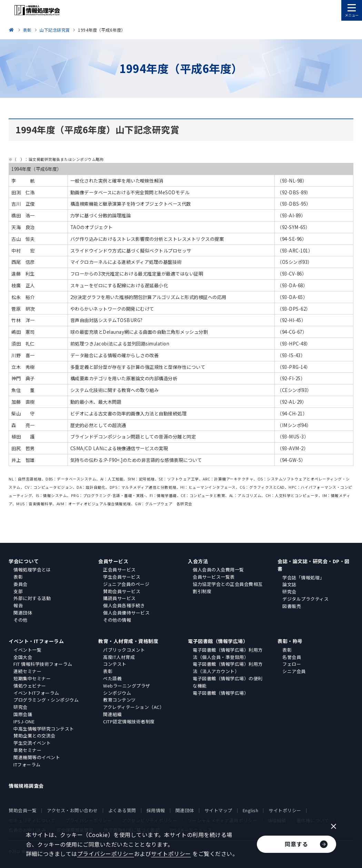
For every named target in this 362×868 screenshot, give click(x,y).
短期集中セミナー (32, 678)
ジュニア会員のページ (126, 584)
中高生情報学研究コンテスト (44, 729)
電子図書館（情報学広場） (218, 641)
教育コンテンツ (119, 700)
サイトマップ (218, 810)
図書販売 (292, 606)
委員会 (21, 584)
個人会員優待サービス (126, 613)
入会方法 (198, 561)
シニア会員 (294, 671)
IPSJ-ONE (24, 721)
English (251, 810)
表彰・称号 (290, 641)
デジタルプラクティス (305, 599)
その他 (21, 620)
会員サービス (113, 561)
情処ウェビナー (30, 686)
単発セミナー (27, 750)
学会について (24, 561)
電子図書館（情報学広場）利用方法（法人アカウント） (228, 668)
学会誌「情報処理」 (303, 577)
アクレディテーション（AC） (134, 707)
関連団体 (23, 613)
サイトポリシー (285, 810)
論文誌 (289, 584)
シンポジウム (117, 693)
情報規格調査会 (26, 786)
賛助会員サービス (122, 591)
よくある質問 (122, 810)
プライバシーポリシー (106, 854)
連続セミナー (27, 671)
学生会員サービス (122, 577)
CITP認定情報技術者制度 (129, 721)
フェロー (292, 664)
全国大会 (23, 657)
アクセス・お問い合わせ (72, 810)
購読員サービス (119, 598)
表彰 (18, 577)
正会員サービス (119, 570)
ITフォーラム (27, 764)
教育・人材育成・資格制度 (128, 641)
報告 (18, 605)
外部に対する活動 (32, 598)
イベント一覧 (27, 650)
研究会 (289, 592)
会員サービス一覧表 (214, 577)
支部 (18, 591)
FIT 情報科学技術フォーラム (43, 664)
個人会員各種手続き (124, 605)
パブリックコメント (124, 650)
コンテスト (115, 664)
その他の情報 (117, 620)
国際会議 (23, 714)
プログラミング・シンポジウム (46, 700)
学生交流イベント (32, 743)
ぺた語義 (112, 678)
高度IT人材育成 (119, 657)
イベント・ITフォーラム (36, 641)
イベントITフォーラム (36, 693)
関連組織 (112, 714)
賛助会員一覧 (23, 810)
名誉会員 (292, 657)
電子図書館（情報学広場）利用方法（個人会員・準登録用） (228, 653)
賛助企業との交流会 (34, 736)
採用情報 (156, 810)
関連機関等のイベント (37, 757)
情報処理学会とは (32, 570)
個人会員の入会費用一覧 (218, 570)
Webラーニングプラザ (127, 686)
